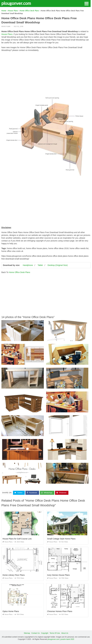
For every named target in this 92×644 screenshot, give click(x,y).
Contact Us (36, 633)
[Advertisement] (46, 73)
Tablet (40, 265)
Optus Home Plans (11, 611)
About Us (65, 633)
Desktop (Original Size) (58, 265)
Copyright (45, 633)
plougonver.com (16, 3)
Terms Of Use (55, 633)
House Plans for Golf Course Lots (17, 539)
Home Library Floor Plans (14, 575)
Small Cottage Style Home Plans (61, 539)
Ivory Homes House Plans (58, 575)
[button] (86, 3)
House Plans (6, 26)
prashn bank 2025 (67, 639)
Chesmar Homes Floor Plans (60, 611)
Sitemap (27, 633)
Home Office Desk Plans (19, 272)
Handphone (28, 265)
